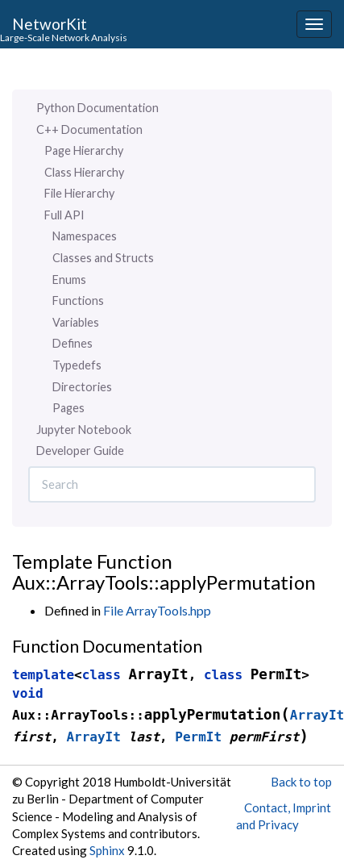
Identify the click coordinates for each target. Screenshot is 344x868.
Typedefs (77, 365)
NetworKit (50, 23)
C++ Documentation (89, 129)
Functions (78, 300)
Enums (69, 280)
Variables (76, 322)
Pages (68, 408)
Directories (82, 387)
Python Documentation (97, 108)
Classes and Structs (103, 258)
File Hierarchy (79, 193)
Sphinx (107, 850)
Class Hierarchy (84, 172)
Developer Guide (80, 451)
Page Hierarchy (84, 150)
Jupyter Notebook (84, 430)
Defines (73, 343)
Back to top (301, 782)
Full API (64, 215)
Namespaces (85, 236)
